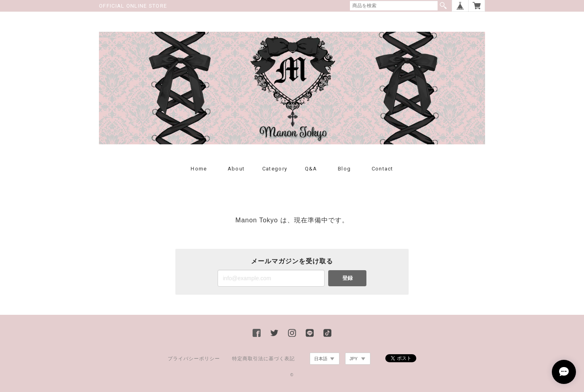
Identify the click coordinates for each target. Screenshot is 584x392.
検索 (443, 6)
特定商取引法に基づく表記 (263, 359)
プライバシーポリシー (194, 359)
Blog (344, 169)
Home (199, 169)
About (236, 169)
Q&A (311, 169)
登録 (348, 278)
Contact (382, 169)
